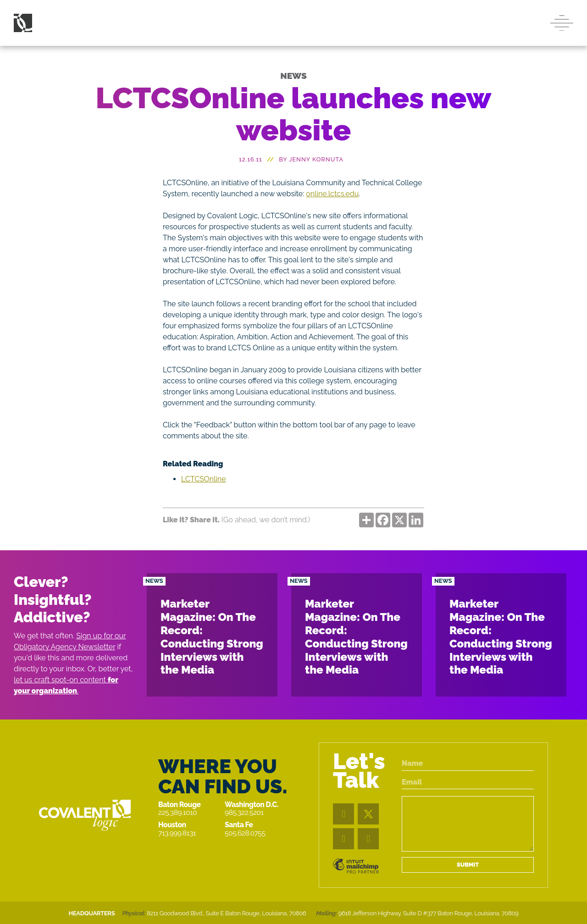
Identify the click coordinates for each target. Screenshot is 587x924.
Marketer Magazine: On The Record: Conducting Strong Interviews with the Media (212, 637)
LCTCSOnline (204, 479)
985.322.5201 (244, 812)
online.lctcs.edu (332, 194)
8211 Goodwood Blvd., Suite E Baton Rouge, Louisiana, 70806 (226, 913)
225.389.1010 (177, 812)
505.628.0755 (245, 833)
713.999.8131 (177, 833)
